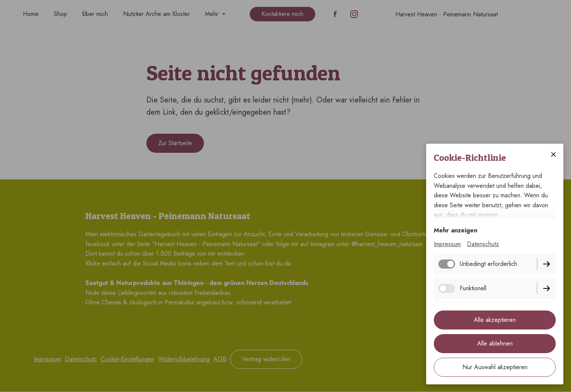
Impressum (447, 244)
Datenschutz (483, 244)
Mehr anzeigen (456, 230)
